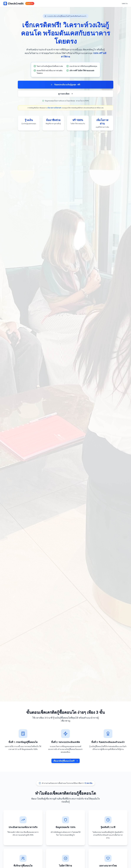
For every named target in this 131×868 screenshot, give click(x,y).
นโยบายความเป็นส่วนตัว (54, 108)
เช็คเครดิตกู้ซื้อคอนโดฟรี (66, 761)
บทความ (125, 3)
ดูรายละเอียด (66, 94)
